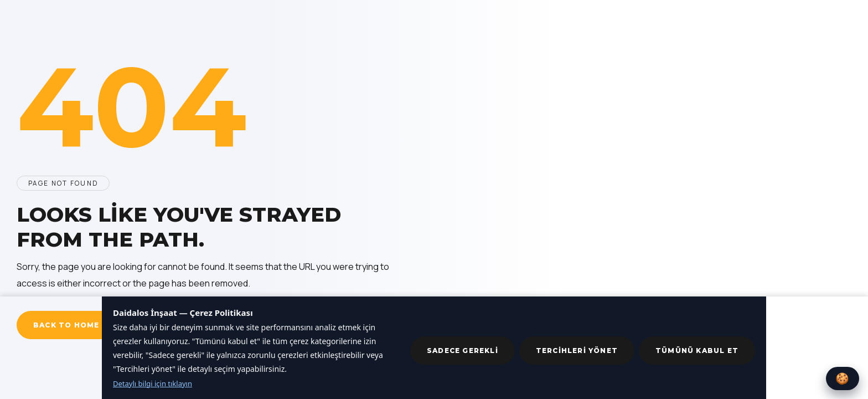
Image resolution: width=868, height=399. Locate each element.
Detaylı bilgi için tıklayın (153, 383)
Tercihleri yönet (577, 351)
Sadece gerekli (463, 351)
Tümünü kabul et (697, 351)
